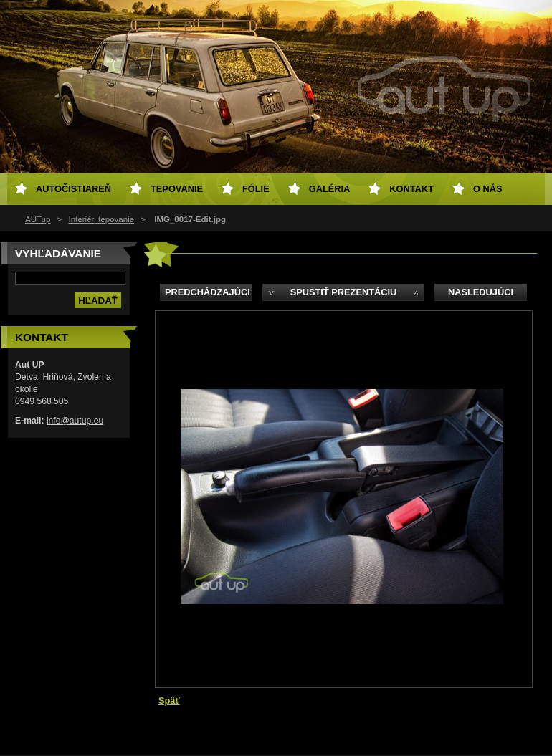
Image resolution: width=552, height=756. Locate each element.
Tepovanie (177, 189)
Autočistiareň (73, 189)
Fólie (256, 189)
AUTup (38, 219)
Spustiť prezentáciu (344, 292)
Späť (169, 700)
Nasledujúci (481, 292)
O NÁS (488, 189)
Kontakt (411, 189)
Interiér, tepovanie (102, 219)
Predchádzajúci (208, 292)
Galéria (330, 189)
